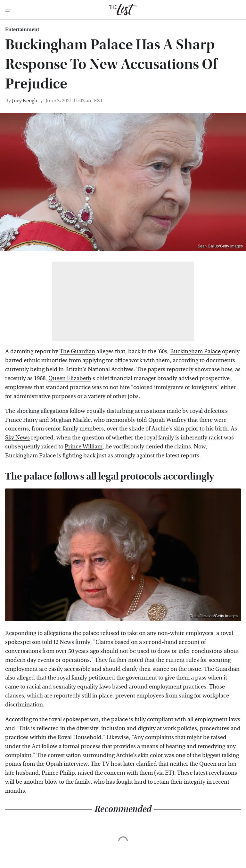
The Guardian (77, 351)
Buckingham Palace (195, 351)
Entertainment (22, 29)
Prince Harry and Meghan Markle (48, 420)
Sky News (17, 438)
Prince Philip (58, 773)
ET (168, 773)
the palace (86, 633)
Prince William (84, 447)
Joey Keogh (25, 100)
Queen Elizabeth (70, 378)
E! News (64, 642)
